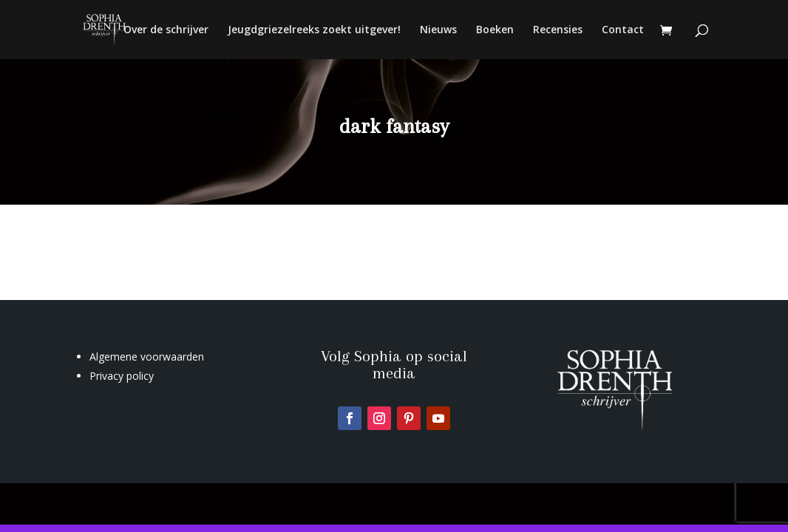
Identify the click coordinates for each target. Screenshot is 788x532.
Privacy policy (122, 376)
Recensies (558, 30)
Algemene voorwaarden (147, 357)
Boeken (495, 30)
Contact (623, 30)
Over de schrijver (166, 30)
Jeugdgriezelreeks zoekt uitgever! (314, 30)
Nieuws (438, 30)
